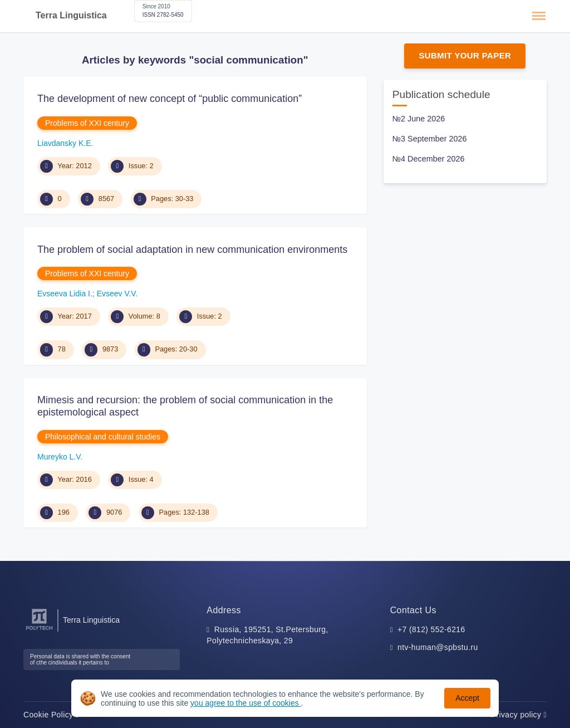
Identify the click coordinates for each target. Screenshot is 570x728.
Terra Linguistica (71, 15)
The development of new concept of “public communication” (169, 99)
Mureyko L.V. (60, 457)
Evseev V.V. (117, 294)
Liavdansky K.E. (65, 143)
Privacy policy (519, 715)
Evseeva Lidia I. (65, 294)
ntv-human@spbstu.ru (438, 647)
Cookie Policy (51, 715)
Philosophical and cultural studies (103, 437)
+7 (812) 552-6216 (431, 629)
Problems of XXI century (87, 123)
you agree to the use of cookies (245, 703)
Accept (467, 698)
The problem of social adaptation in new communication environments (192, 250)
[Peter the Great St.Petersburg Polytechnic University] (39, 630)
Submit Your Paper (465, 55)
